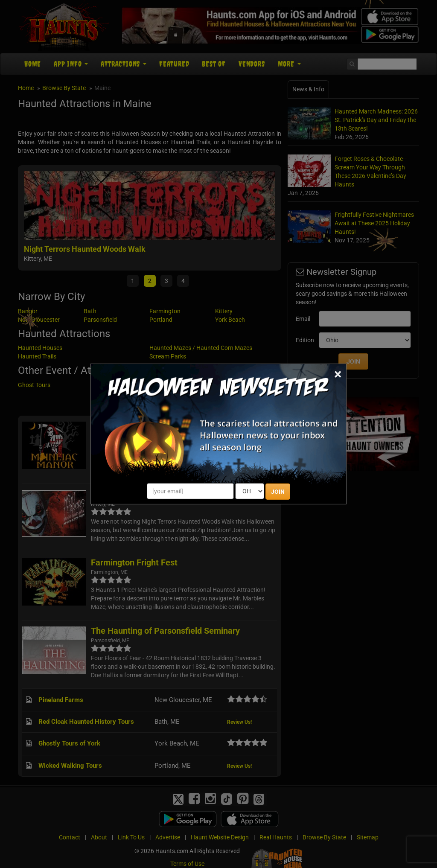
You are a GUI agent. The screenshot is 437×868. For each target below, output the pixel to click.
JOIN (278, 492)
